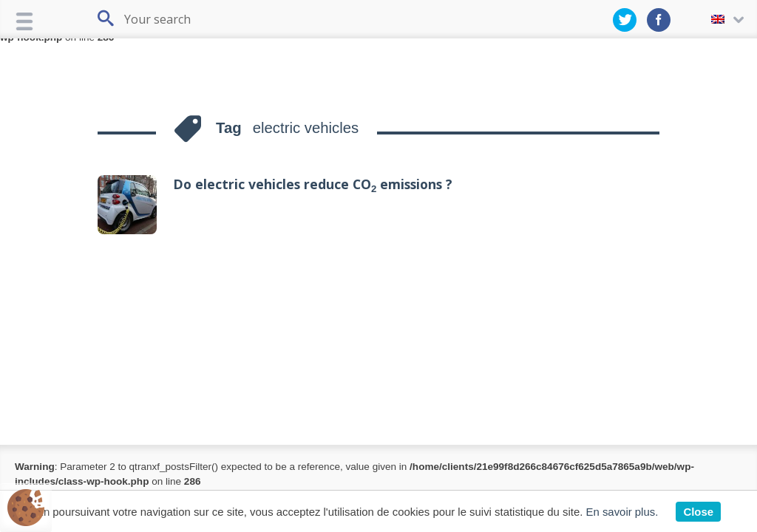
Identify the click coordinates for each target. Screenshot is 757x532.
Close (698, 512)
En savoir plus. (622, 512)
